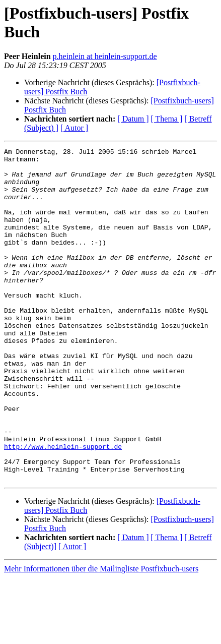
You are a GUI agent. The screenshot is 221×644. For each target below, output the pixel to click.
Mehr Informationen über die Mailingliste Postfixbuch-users (101, 635)
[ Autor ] (74, 128)
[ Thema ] (167, 119)
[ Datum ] (133, 119)
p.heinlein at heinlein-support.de (105, 56)
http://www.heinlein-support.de (63, 507)
